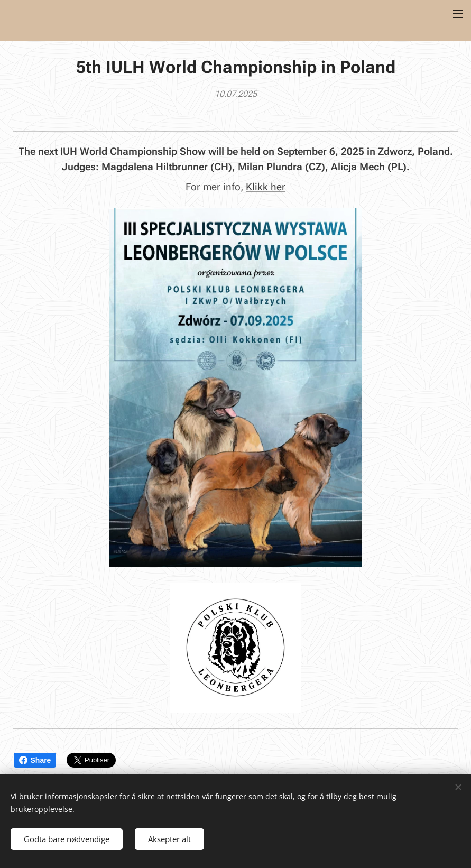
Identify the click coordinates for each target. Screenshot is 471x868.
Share (35, 760)
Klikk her (266, 186)
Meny (458, 14)
